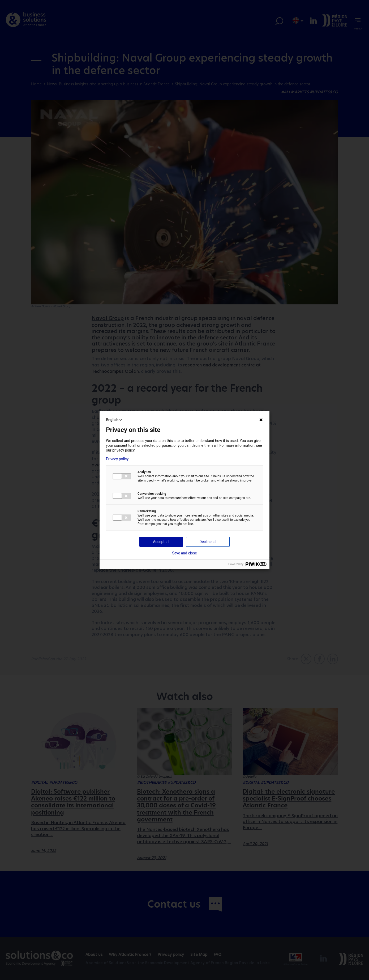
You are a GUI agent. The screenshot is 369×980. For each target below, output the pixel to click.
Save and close (184, 553)
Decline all (208, 542)
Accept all (161, 542)
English (114, 420)
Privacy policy (117, 459)
